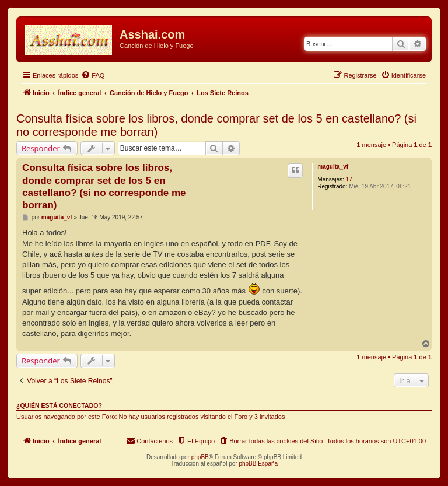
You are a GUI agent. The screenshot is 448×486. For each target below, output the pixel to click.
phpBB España (258, 464)
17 (349, 179)
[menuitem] (93, 75)
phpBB (200, 457)
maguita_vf (333, 167)
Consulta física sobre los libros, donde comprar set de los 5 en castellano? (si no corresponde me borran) (216, 125)
